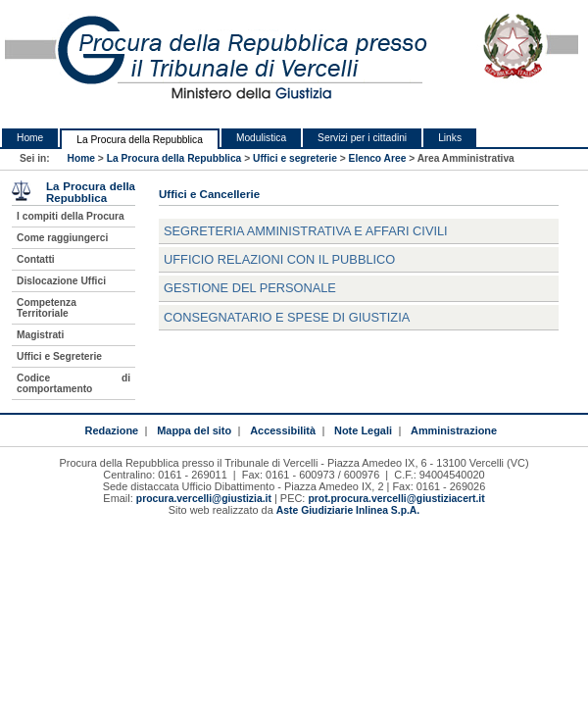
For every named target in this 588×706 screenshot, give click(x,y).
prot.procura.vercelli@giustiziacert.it (396, 499)
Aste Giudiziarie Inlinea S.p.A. (348, 510)
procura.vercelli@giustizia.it (204, 499)
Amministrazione (454, 430)
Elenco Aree (378, 158)
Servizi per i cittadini (362, 138)
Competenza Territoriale (47, 308)
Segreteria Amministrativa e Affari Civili (306, 231)
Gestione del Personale (250, 288)
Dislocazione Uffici (61, 281)
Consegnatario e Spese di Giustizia (287, 317)
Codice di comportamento (73, 383)
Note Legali (363, 430)
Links (450, 138)
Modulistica (261, 138)
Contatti (36, 259)
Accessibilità (283, 430)
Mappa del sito (194, 430)
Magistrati (40, 335)
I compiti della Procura (71, 216)
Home (30, 138)
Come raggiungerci (62, 238)
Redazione (111, 430)
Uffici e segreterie (295, 158)
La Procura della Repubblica (140, 140)
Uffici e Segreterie (59, 356)
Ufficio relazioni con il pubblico (279, 259)
